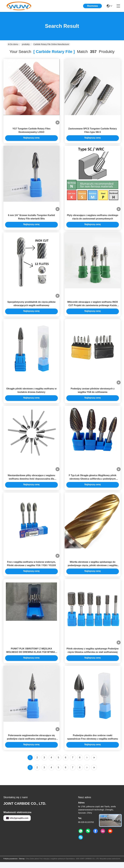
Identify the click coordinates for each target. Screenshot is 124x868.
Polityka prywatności (11, 865)
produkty (26, 44)
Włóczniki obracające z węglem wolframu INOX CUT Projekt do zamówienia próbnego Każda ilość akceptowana (93, 308)
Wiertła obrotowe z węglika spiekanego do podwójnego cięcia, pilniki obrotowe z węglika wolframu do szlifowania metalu (93, 570)
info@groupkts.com (17, 824)
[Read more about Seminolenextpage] (87, 773)
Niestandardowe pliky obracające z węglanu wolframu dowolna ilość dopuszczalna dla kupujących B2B (31, 482)
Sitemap (22, 865)
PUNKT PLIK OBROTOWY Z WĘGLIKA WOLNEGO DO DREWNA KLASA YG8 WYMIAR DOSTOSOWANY (31, 657)
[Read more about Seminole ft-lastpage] (94, 773)
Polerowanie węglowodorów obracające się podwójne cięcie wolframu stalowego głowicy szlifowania (31, 745)
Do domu (13, 44)
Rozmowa (93, 6)
